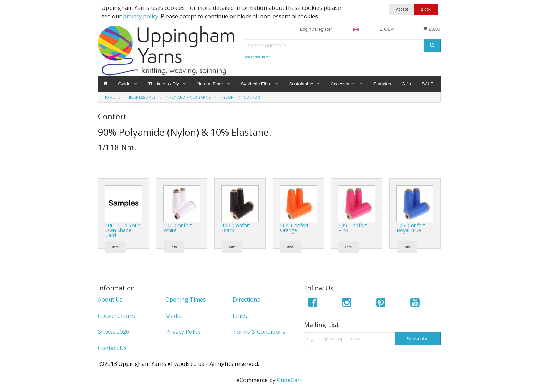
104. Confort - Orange (296, 228)
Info (116, 247)
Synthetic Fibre (256, 84)
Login (306, 29)
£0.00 (431, 29)
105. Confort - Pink (354, 228)
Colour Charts (116, 316)
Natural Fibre (210, 84)
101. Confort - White (179, 228)
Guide (125, 84)
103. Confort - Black (238, 228)
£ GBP (387, 29)
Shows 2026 (114, 332)
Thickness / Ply (163, 84)
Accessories (343, 84)
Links (240, 316)
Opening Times (186, 300)
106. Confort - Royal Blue (413, 228)
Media (173, 316)
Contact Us (112, 348)
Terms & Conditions (259, 332)
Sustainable (301, 84)
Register (324, 29)
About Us (110, 300)
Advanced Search (258, 57)
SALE (428, 84)
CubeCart (289, 380)
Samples (382, 84)
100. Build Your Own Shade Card (122, 230)
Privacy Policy (183, 332)
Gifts (406, 84)
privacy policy (141, 16)
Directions (246, 300)
